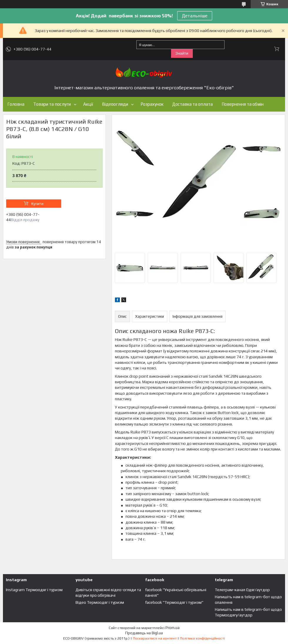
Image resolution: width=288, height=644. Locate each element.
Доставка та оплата (192, 104)
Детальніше (195, 16)
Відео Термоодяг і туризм (100, 602)
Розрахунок (152, 104)
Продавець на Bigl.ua (144, 633)
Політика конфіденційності (202, 638)
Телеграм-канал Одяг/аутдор (242, 590)
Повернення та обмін (243, 104)
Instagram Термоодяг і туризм (34, 590)
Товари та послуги (52, 104)
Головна (16, 104)
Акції (88, 104)
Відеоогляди (115, 104)
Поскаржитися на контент (155, 638)
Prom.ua (173, 628)
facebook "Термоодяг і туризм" (174, 602)
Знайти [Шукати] (182, 53)
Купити (37, 204)
